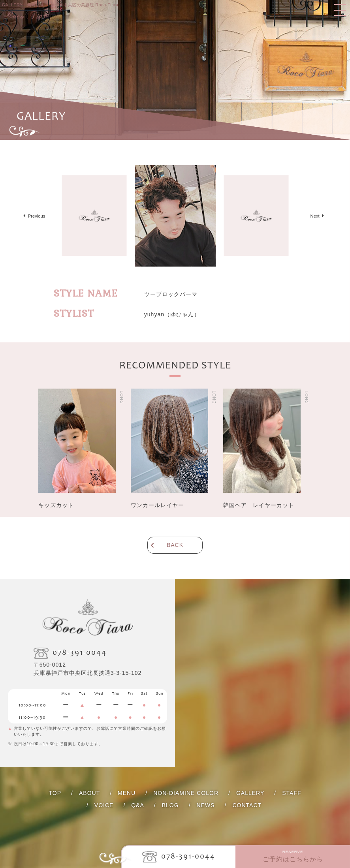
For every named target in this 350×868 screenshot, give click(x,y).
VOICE (104, 805)
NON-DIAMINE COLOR (186, 793)
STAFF (292, 793)
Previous (37, 216)
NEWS (206, 805)
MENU (127, 793)
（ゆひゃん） (172, 314)
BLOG (170, 805)
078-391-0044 (188, 857)
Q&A (138, 805)
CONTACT (247, 805)
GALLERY (250, 793)
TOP (55, 793)
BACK (175, 545)
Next (315, 216)
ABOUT (89, 793)
